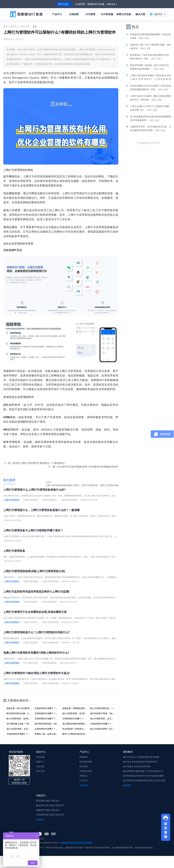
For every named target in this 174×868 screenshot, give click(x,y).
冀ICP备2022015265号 (49, 843)
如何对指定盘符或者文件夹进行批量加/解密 (144, 776)
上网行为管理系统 (31, 500)
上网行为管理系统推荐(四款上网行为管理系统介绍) (34, 571)
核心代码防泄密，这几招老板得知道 (107, 719)
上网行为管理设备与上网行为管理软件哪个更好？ (33, 530)
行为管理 (90, 14)
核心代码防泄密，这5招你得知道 (78, 713)
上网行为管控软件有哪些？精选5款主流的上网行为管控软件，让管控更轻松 (150, 78)
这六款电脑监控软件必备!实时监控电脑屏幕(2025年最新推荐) (150, 119)
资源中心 (40, 762)
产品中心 (57, 14)
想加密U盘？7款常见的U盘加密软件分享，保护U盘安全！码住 (150, 57)
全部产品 (84, 785)
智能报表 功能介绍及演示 (48, 810)
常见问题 (40, 757)
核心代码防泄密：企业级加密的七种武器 (26, 729)
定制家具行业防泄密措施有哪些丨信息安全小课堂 (150, 36)
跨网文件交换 (124, 14)
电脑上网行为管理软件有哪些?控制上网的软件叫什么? (36, 653)
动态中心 (14, 26)
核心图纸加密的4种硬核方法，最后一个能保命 (84, 724)
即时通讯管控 (86, 762)
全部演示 (40, 819)
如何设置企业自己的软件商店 (137, 766)
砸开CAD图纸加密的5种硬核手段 (78, 734)
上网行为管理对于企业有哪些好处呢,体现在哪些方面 (35, 612)
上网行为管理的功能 (69, 500)
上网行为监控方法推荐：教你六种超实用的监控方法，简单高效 (150, 98)
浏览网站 (84, 757)
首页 (5, 26)
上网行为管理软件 (12, 500)
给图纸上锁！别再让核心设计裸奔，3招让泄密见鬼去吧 (60, 734)
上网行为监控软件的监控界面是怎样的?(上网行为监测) (36, 592)
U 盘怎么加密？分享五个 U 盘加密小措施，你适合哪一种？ (150, 108)
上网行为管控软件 (49, 500)
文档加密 (74, 14)
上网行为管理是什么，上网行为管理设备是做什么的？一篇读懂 (41, 510)
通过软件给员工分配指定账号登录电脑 (141, 757)
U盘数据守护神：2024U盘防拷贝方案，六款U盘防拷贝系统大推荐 (150, 129)
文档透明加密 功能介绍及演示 (50, 815)
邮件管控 (84, 766)
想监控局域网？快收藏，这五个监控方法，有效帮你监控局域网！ (150, 67)
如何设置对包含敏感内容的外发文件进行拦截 (144, 780)
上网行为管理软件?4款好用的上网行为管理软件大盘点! (37, 673)
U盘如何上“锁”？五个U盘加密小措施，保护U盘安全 (150, 47)
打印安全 (84, 780)
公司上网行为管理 (31, 663)
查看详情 (111, 4)
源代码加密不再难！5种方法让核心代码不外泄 (112, 713)
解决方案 (140, 14)
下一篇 (83, 467)
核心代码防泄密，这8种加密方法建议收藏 (26, 719)
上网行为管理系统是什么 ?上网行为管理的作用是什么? (37, 632)
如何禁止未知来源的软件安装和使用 (140, 762)
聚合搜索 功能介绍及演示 (48, 801)
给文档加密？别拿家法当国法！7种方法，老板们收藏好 (88, 729)
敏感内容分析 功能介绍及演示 (50, 805)
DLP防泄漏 (107, 14)
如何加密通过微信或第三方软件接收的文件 (143, 771)
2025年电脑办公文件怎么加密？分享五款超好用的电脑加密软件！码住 (150, 88)
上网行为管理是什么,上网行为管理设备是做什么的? (34, 490)
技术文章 (25, 26)
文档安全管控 (86, 771)
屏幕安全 (84, 776)
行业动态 (40, 766)
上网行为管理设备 (14, 551)
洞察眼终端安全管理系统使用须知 (76, 843)
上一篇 (34, 463)
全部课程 (127, 785)
